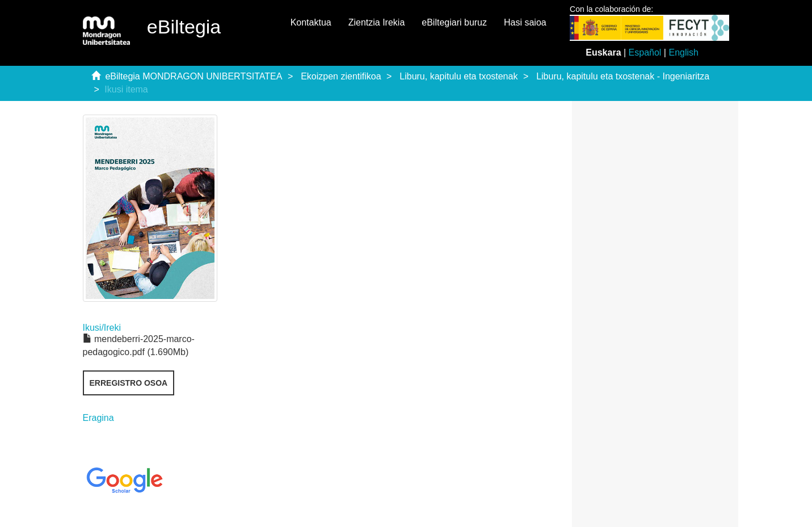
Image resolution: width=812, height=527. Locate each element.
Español (645, 52)
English (683, 52)
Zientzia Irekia (377, 22)
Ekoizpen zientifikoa (341, 76)
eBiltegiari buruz (454, 22)
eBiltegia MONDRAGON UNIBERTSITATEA (193, 76)
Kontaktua (311, 22)
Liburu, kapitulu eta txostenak (458, 76)
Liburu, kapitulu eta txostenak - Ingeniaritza (623, 76)
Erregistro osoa (129, 383)
